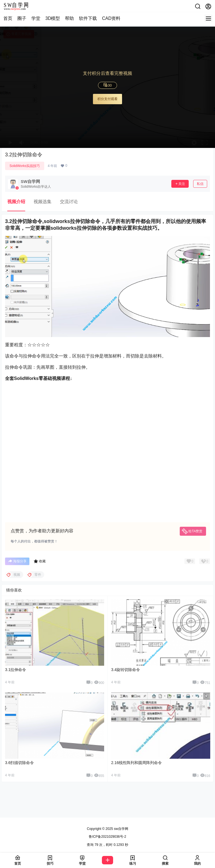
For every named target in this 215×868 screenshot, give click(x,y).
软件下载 (88, 18)
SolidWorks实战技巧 (25, 166)
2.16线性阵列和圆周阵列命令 (136, 763)
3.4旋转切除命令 (126, 670)
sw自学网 (121, 829)
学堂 (36, 18)
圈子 (22, 18)
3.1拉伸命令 (16, 670)
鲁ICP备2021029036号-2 (107, 837)
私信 (200, 184)
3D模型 (53, 18)
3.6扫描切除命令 (19, 763)
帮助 (69, 18)
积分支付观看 (107, 99)
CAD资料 (111, 18)
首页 (8, 18)
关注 (180, 184)
